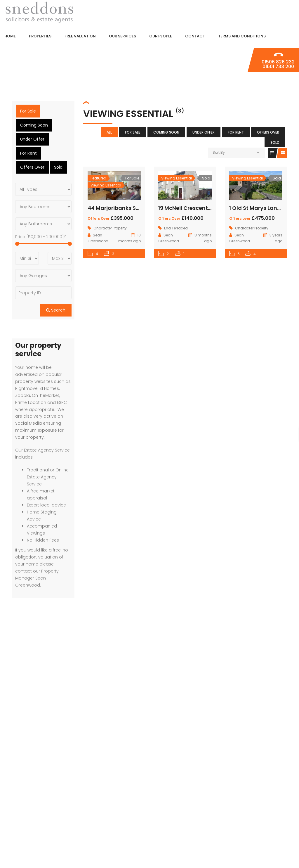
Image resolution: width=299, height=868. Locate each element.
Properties (275, 797)
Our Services (273, 823)
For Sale (133, 132)
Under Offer (204, 132)
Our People (275, 836)
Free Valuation (270, 810)
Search (56, 296)
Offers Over (268, 132)
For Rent (236, 132)
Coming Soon (166, 132)
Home (281, 784)
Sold (275, 142)
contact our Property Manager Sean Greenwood (37, 564)
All (109, 132)
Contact (277, 849)
